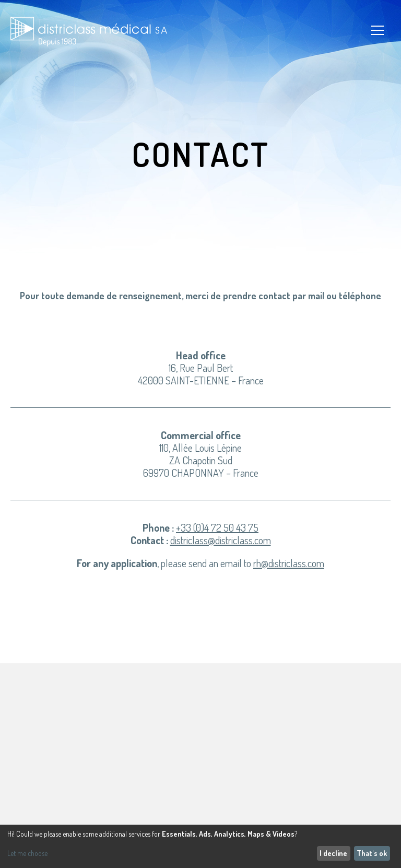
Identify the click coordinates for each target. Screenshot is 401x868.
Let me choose (27, 853)
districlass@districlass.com (221, 540)
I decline (333, 853)
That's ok (372, 853)
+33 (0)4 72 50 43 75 (217, 527)
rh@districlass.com (289, 563)
